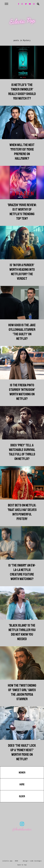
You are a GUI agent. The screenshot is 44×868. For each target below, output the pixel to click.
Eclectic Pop (22, 21)
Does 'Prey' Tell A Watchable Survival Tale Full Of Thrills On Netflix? (22, 452)
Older (22, 796)
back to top (22, 865)
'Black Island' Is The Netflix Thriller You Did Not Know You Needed (22, 632)
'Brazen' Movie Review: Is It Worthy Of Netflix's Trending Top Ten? (22, 212)
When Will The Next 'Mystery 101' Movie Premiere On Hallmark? (22, 152)
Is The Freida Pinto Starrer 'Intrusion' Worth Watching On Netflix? (22, 392)
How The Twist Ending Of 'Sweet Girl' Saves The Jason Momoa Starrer (22, 692)
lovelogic (38, 861)
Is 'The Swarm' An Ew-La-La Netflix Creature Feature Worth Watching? (22, 572)
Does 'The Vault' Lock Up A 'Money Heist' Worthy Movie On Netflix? (22, 752)
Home (22, 785)
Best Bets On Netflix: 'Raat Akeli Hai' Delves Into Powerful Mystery (22, 512)
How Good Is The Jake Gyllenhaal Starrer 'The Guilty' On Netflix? (22, 332)
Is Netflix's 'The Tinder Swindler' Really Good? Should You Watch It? (22, 92)
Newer (22, 773)
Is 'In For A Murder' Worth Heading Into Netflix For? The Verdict (22, 272)
